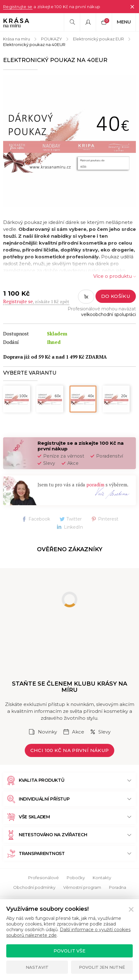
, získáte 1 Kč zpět (36, 301)
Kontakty (102, 878)
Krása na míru (17, 39)
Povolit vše (69, 951)
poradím (95, 485)
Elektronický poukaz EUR (98, 39)
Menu (124, 22)
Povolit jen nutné (102, 967)
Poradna (118, 887)
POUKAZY (51, 39)
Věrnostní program (82, 887)
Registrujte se (18, 7)
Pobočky (76, 878)
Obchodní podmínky (34, 887)
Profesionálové (44, 878)
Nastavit (37, 967)
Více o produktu (113, 276)
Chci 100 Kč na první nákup (70, 750)
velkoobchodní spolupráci (108, 314)
